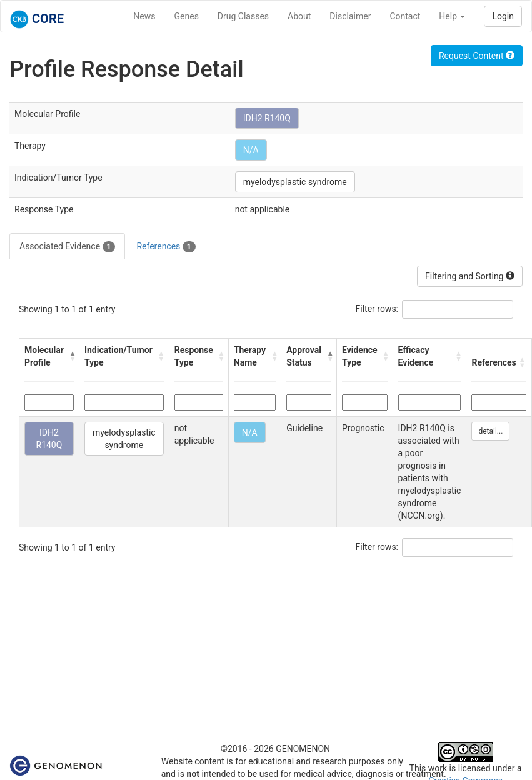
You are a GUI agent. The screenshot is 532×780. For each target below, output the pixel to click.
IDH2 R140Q (267, 118)
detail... (490, 431)
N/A (251, 150)
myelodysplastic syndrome (295, 182)
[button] (71, 356)
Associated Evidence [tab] (67, 247)
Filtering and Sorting (470, 276)
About (299, 16)
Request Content (477, 56)
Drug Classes (243, 16)
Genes (187, 16)
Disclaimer (350, 16)
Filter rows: (377, 309)
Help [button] (452, 16)
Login (503, 16)
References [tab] (166, 247)
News (144, 16)
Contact (405, 16)
